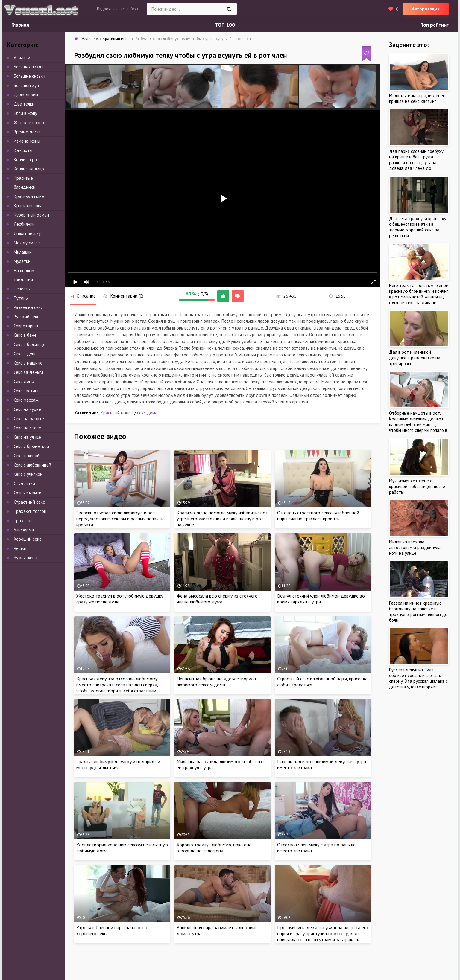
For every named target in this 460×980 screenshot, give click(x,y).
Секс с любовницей (32, 465)
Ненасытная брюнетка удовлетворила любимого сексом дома (216, 682)
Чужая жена (25, 558)
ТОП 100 (225, 25)
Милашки (23, 252)
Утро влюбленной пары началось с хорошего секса (112, 930)
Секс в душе (26, 354)
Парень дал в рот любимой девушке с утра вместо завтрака (322, 764)
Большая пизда (29, 67)
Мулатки (22, 261)
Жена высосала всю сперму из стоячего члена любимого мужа (217, 599)
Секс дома (147, 413)
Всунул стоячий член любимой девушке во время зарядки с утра (321, 599)
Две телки (24, 104)
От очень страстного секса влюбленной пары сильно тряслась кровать (318, 516)
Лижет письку (27, 233)
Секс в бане (25, 335)
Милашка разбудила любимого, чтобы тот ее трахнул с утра (220, 764)
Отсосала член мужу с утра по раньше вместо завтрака (316, 848)
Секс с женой (27, 456)
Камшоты (23, 150)
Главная (20, 25)
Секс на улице (27, 437)
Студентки (24, 483)
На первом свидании (24, 275)
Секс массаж (26, 400)
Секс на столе (27, 428)
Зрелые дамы (27, 132)
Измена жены (27, 141)
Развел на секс (28, 307)
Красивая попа (28, 206)
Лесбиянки (24, 224)
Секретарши (26, 326)
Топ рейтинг (435, 25)
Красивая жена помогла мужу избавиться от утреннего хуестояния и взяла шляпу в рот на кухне (222, 519)
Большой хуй (26, 85)
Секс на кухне (27, 409)
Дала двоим (26, 95)
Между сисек (27, 243)
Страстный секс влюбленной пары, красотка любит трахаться (322, 682)
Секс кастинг (26, 391)
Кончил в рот (26, 160)
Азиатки (22, 58)
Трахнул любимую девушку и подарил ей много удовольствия (118, 764)
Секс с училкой (28, 474)
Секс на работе (29, 419)
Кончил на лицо (29, 169)
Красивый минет (117, 413)
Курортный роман (31, 215)
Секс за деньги (28, 372)
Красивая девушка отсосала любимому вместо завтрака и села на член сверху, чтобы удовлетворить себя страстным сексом (117, 688)
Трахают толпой (30, 511)
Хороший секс (28, 539)
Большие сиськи (29, 76)
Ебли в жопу (25, 113)
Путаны (21, 298)
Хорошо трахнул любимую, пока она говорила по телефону (214, 848)
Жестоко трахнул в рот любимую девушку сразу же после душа (120, 599)
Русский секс (26, 317)
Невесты (22, 289)
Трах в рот (24, 521)
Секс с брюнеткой (31, 446)
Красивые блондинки (25, 183)
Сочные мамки (28, 493)
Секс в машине (28, 363)
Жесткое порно (29, 122)
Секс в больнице (30, 344)
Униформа (24, 530)
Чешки (20, 548)
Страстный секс (29, 502)
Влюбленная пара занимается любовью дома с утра (217, 930)
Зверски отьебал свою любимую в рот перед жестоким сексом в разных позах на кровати (120, 519)
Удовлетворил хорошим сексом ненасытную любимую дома (122, 848)
